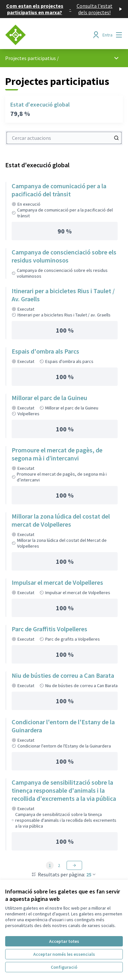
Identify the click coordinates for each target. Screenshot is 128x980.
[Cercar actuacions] (116, 138)
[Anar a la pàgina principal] (49, 35)
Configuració (64, 967)
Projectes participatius (31, 58)
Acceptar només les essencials (64, 954)
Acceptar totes (64, 941)
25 (91, 874)
